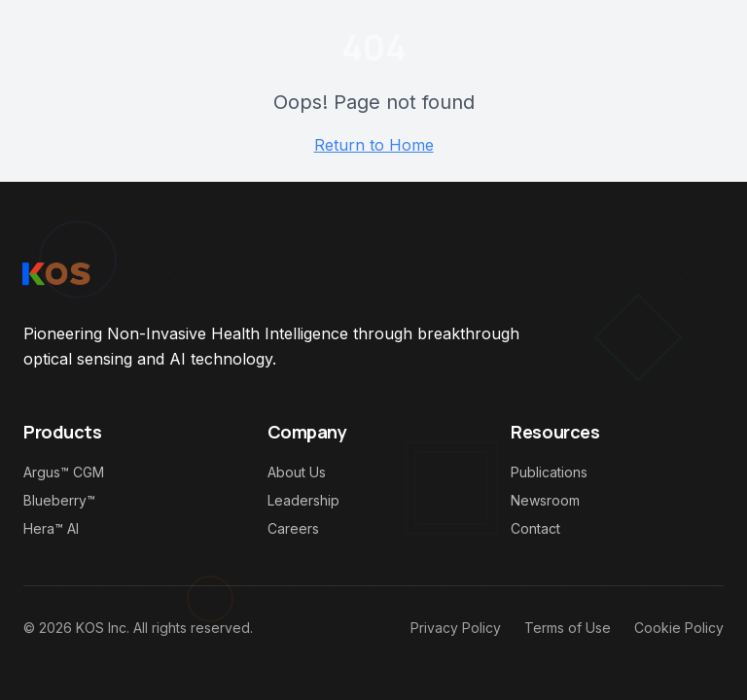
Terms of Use (568, 628)
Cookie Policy (679, 628)
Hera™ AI (51, 528)
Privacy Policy (456, 628)
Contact (535, 528)
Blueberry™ (59, 500)
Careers (293, 528)
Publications (549, 472)
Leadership (303, 500)
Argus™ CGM (64, 472)
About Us (297, 472)
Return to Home (374, 145)
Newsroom (545, 500)
